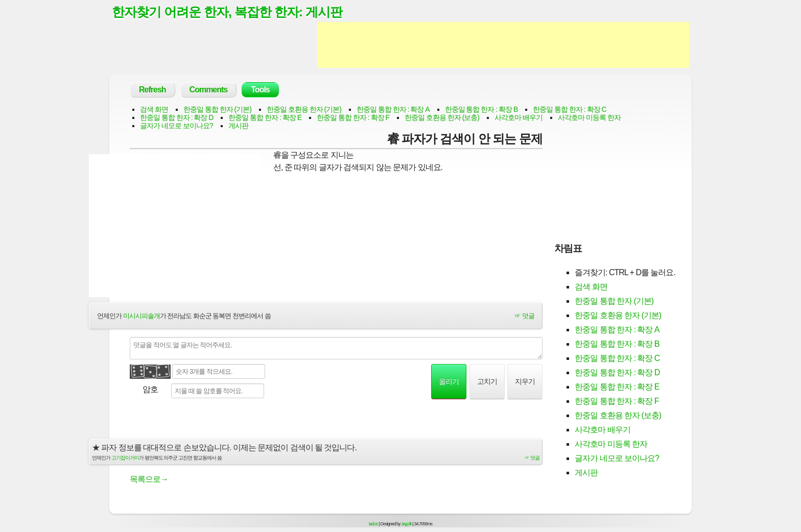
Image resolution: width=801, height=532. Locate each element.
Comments (209, 90)
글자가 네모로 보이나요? (176, 126)
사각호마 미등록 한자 (589, 117)
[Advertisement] (503, 45)
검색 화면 (154, 109)
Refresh (152, 90)
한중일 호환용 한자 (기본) (304, 109)
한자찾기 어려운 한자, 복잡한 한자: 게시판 (227, 12)
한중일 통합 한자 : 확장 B (481, 109)
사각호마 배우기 (519, 117)
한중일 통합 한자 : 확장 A (393, 109)
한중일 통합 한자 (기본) (217, 109)
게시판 (238, 126)
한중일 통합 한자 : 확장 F (353, 117)
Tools (260, 90)
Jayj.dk (406, 524)
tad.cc (373, 524)
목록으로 (149, 479)
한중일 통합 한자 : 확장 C (569, 109)
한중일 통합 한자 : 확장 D (176, 117)
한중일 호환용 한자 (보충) (442, 117)
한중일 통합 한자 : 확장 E (265, 117)
